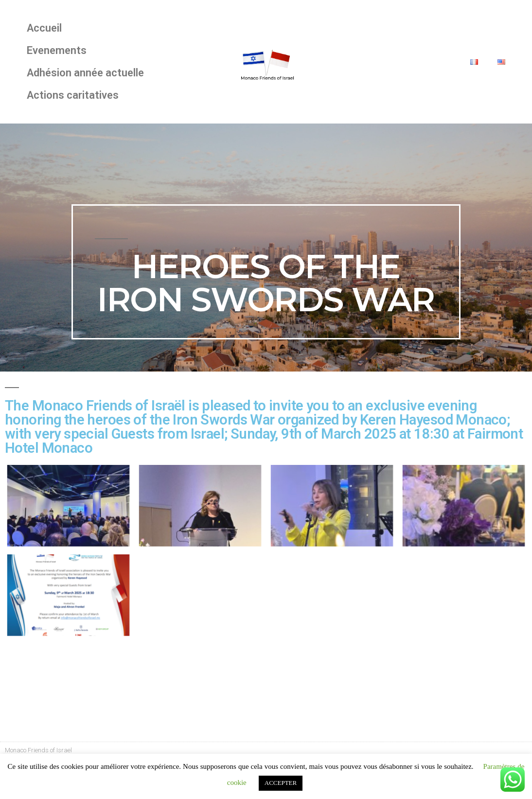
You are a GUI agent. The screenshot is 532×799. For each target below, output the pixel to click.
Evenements (57, 50)
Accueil (44, 28)
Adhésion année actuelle (85, 73)
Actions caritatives (73, 95)
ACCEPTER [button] (281, 783)
